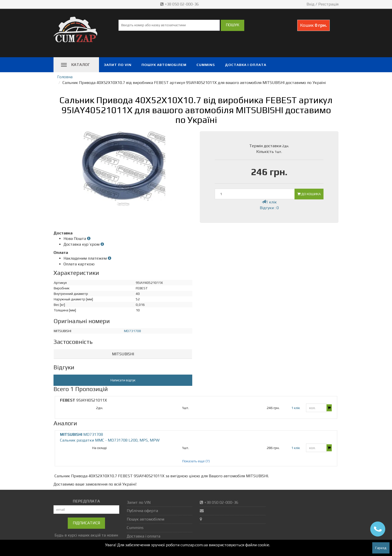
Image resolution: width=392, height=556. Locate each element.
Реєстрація (328, 4)
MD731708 (132, 331)
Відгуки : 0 (269, 208)
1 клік (269, 202)
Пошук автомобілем (164, 65)
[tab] (123, 354)
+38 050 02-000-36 (180, 4)
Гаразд (381, 548)
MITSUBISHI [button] (123, 354)
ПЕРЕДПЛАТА (86, 501)
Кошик (313, 25)
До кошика (309, 194)
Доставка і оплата (246, 65)
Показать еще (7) (196, 461)
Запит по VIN (118, 65)
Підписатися (86, 523)
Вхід (310, 4)
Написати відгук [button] (123, 380)
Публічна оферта (142, 511)
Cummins (206, 65)
